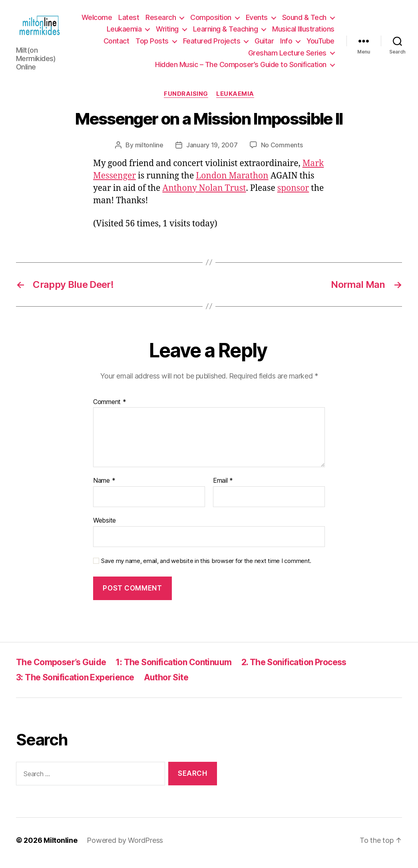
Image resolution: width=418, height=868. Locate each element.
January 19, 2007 (212, 150)
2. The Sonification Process (294, 667)
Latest (187, 20)
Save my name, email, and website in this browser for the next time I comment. (206, 566)
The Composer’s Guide (61, 667)
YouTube (228, 55)
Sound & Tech (138, 32)
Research (219, 20)
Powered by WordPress (125, 845)
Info (193, 55)
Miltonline (60, 845)
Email (223, 486)
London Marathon (232, 181)
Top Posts (213, 44)
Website (104, 525)
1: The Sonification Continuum (173, 667)
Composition (270, 20)
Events (315, 20)
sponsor (293, 193)
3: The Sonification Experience (75, 683)
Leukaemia (193, 32)
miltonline (149, 150)
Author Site (166, 683)
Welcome (156, 20)
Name (104, 486)
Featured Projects (272, 44)
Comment (110, 407)
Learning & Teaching (294, 32)
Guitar (325, 44)
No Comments (282, 150)
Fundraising (186, 99)
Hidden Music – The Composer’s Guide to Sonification (241, 67)
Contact (177, 44)
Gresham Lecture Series (287, 55)
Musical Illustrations (127, 44)
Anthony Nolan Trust (204, 193)
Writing (236, 32)
